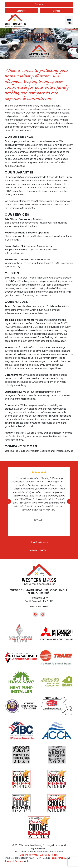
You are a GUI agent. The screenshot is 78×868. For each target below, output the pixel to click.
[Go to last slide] (9, 501)
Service (57, 11)
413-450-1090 (39, 606)
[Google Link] (43, 614)
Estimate (22, 11)
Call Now (39, 4)
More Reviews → (39, 542)
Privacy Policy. (50, 855)
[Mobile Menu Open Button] (69, 21)
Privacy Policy (58, 858)
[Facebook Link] (35, 614)
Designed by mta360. (31, 855)
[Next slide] (69, 501)
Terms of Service (14, 861)
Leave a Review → (39, 550)
